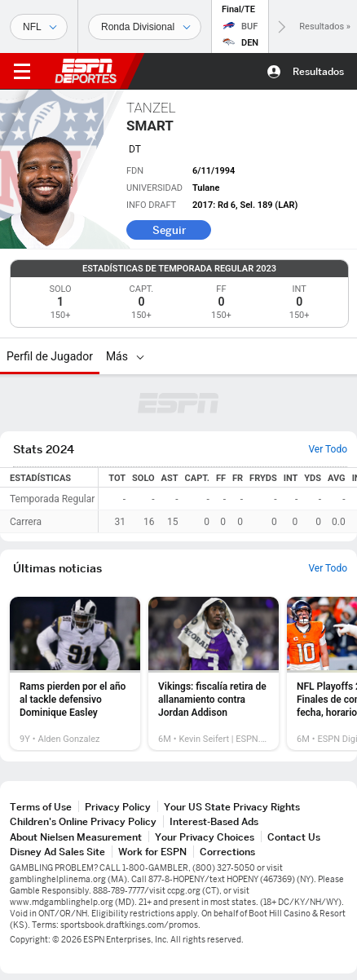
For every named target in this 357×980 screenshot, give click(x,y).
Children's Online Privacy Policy (83, 821)
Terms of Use (41, 807)
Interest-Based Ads (214, 821)
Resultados (318, 71)
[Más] (140, 356)
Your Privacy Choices (205, 837)
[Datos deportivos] (145, 27)
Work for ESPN (152, 852)
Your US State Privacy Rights (232, 807)
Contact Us (294, 837)
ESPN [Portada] (86, 71)
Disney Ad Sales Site (57, 852)
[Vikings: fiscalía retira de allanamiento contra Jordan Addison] (214, 673)
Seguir (169, 230)
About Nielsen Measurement (76, 837)
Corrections (227, 852)
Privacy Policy (118, 807)
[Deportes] (39, 27)
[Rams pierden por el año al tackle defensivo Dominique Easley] (75, 673)
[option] (75, 673)
